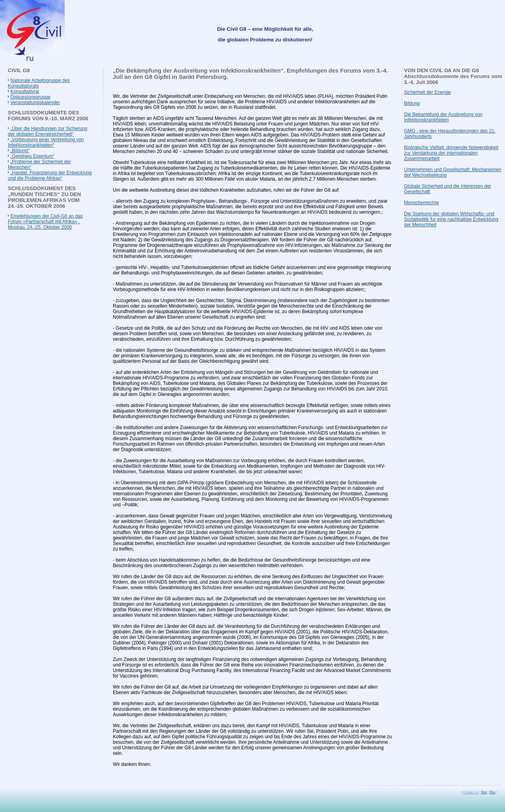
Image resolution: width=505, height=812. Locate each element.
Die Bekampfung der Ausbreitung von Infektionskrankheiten (443, 117)
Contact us (471, 792)
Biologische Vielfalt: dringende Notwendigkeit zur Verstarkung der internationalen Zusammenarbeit (451, 153)
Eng (484, 792)
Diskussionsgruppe (30, 97)
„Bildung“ (20, 151)
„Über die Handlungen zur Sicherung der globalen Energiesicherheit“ (48, 131)
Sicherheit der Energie (427, 92)
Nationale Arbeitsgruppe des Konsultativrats (39, 83)
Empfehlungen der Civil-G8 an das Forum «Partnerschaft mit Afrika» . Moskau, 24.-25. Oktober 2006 (45, 222)
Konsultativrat (25, 91)
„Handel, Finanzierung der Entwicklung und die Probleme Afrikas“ (50, 175)
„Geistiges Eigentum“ (32, 156)
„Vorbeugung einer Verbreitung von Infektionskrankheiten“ (46, 142)
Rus (493, 792)
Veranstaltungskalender (35, 103)
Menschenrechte (422, 203)
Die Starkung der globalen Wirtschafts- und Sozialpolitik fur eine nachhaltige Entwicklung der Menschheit (451, 219)
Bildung (412, 103)
